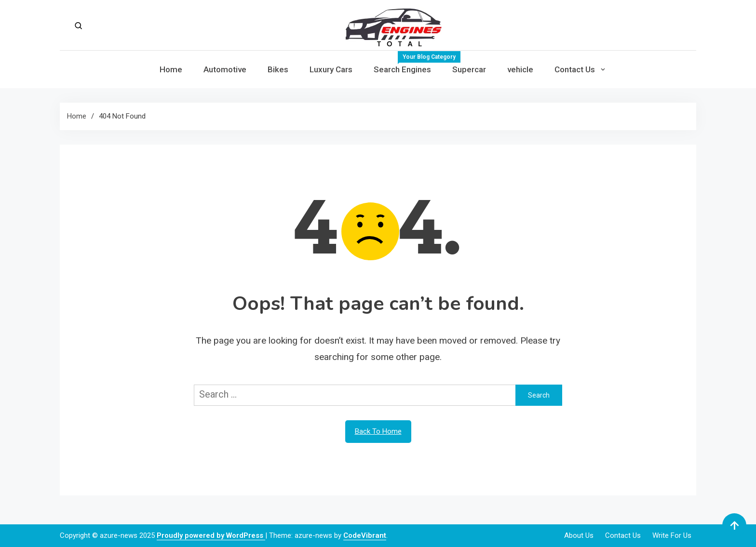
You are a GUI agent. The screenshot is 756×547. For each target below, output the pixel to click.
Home (171, 69)
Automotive (225, 69)
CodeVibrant (365, 535)
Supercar (469, 69)
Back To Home (378, 431)
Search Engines (408, 63)
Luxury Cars (331, 69)
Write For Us (672, 535)
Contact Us (575, 69)
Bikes (278, 69)
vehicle (520, 69)
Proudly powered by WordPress (211, 535)
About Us (579, 535)
